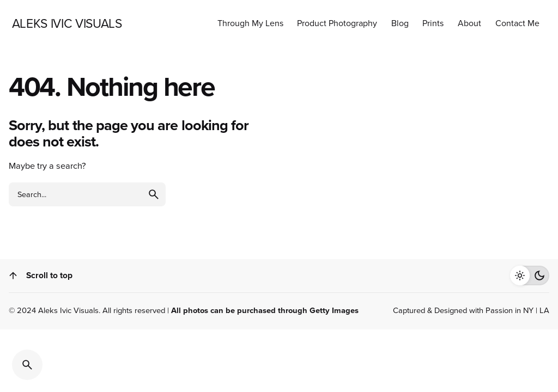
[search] (154, 194)
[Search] (27, 365)
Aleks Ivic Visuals (68, 310)
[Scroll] (13, 275)
